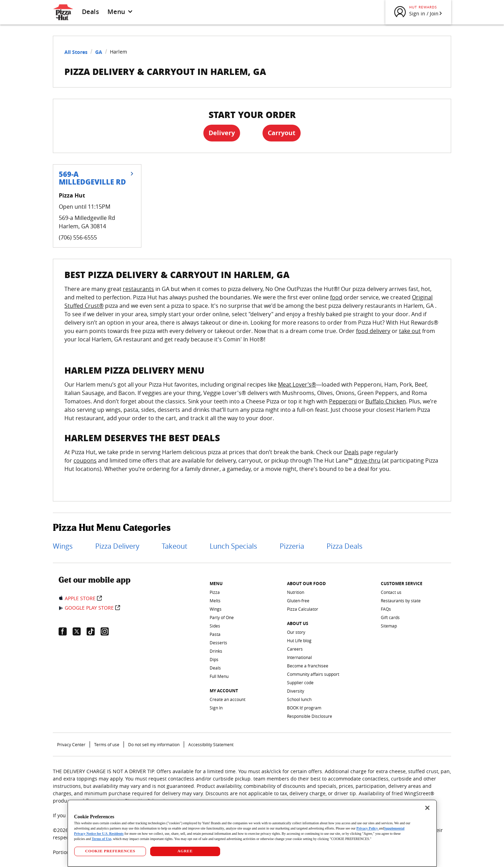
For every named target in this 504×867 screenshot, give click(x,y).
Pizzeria (292, 546)
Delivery (222, 133)
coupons (85, 460)
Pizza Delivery (117, 546)
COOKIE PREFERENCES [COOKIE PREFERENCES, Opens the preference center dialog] (110, 851)
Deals (90, 12)
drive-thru (367, 460)
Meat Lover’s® (297, 384)
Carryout (282, 133)
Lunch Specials (233, 546)
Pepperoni (343, 401)
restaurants (138, 289)
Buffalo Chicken (386, 401)
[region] (252, 833)
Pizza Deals (345, 546)
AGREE (185, 851)
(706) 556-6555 (78, 237)
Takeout (174, 546)
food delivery (373, 331)
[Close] (427, 808)
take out (410, 331)
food (336, 297)
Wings (63, 546)
